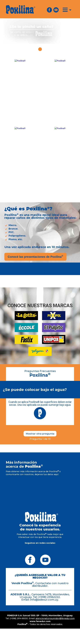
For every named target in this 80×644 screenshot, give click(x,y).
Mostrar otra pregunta (40, 434)
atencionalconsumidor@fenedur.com (55, 618)
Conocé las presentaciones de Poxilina (35, 256)
